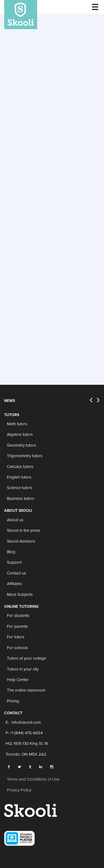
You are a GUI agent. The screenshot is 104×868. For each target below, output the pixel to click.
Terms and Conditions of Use (33, 779)
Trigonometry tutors (25, 456)
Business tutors (21, 498)
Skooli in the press (24, 530)
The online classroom (26, 690)
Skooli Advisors (21, 541)
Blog (11, 552)
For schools (17, 648)
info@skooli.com (26, 722)
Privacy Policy (19, 790)
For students (18, 616)
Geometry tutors (21, 445)
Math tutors (17, 424)
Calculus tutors (20, 467)
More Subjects (20, 594)
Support (14, 562)
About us (15, 520)
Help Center (18, 680)
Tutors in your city (23, 669)
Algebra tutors (20, 434)
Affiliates (14, 584)
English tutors (19, 477)
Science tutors (20, 488)
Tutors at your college (26, 658)
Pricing (13, 701)
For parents (17, 626)
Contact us (17, 573)
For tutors (16, 637)
